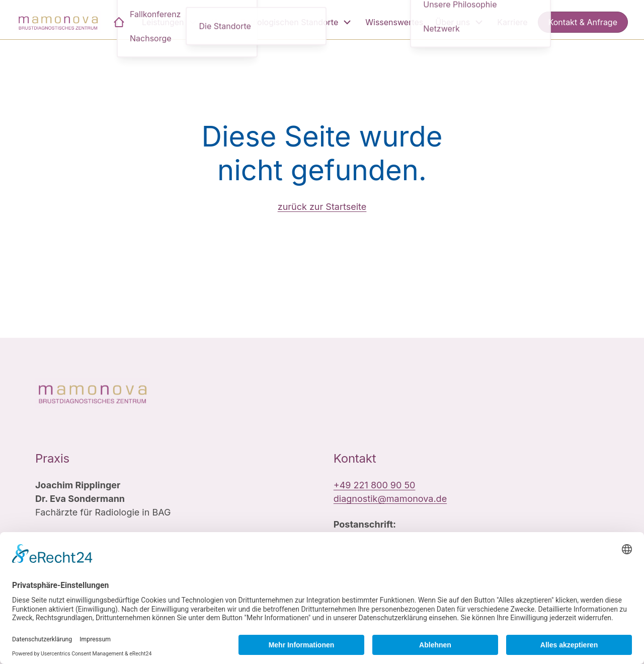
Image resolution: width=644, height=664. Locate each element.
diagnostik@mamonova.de (390, 499)
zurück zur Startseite (322, 207)
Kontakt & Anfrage (583, 22)
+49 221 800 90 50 (375, 485)
